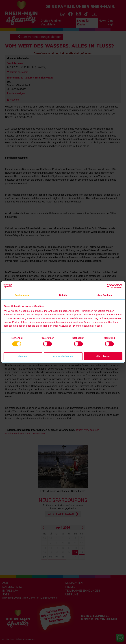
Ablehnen (23, 356)
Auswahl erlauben (63, 356)
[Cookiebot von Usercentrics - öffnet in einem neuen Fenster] (109, 286)
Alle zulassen (103, 356)
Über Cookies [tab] (104, 295)
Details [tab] (63, 295)
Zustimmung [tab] (22, 295)
